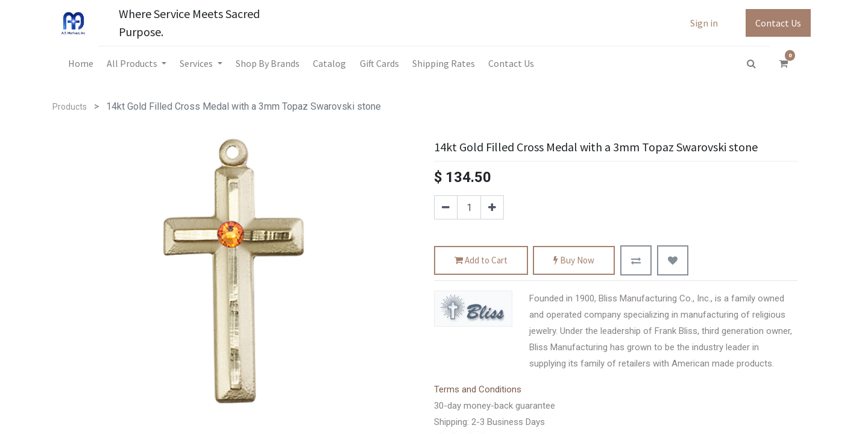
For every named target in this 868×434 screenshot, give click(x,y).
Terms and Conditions (478, 389)
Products (70, 107)
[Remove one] (446, 207)
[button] (636, 260)
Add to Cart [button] (481, 261)
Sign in (704, 23)
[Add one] (492, 207)
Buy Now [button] (574, 261)
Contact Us (778, 23)
